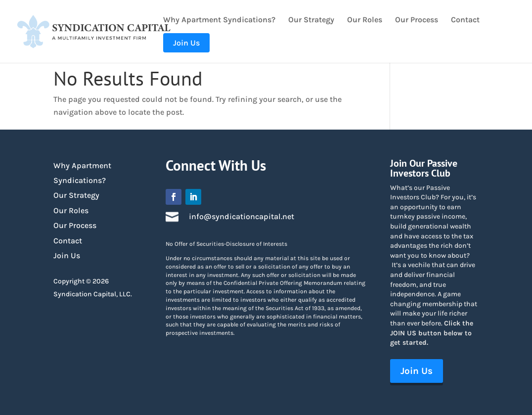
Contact (465, 20)
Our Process (417, 20)
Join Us (67, 255)
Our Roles (365, 20)
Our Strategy (311, 20)
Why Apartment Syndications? (219, 20)
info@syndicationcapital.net (242, 216)
